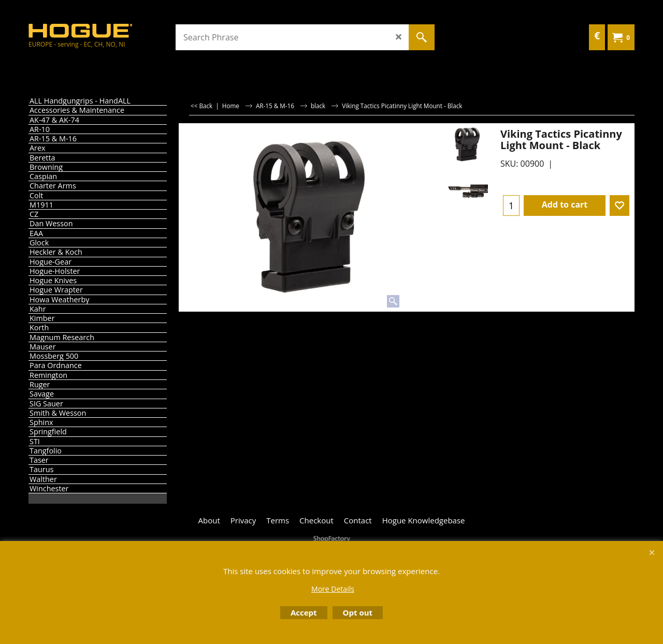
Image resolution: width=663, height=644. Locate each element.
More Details (333, 589)
